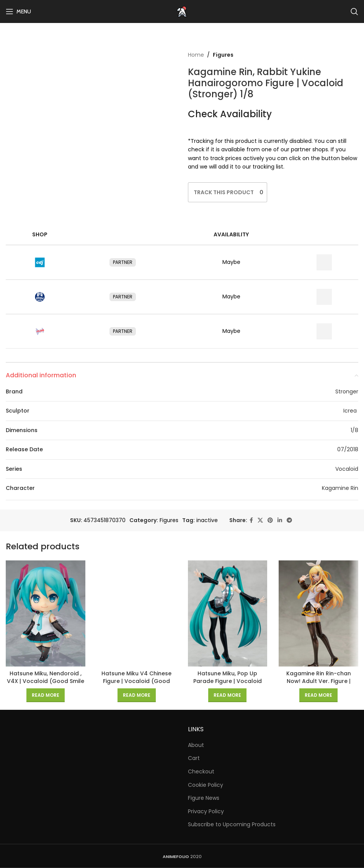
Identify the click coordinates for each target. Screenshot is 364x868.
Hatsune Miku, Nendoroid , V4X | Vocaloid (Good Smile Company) (46, 681)
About (196, 745)
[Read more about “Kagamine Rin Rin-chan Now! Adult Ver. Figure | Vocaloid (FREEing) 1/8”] (318, 695)
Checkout (201, 772)
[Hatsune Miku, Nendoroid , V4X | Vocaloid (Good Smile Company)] (46, 613)
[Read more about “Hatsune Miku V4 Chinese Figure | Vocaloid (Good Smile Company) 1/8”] (137, 695)
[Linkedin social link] (280, 520)
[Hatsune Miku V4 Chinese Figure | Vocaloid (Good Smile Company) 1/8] (137, 613)
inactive (207, 520)
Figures (223, 55)
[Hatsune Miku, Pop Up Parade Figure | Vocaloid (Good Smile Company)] (228, 613)
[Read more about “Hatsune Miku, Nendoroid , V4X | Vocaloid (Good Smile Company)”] (46, 695)
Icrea (351, 411)
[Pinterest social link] (270, 520)
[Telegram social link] (289, 520)
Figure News (204, 798)
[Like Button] (224, 192)
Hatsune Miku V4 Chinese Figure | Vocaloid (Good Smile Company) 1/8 (136, 681)
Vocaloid (347, 469)
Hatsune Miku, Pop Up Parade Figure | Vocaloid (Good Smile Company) (228, 681)
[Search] (354, 11)
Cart (194, 758)
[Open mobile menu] (18, 11)
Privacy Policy (206, 811)
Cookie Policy (206, 785)
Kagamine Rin (340, 488)
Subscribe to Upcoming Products (232, 825)
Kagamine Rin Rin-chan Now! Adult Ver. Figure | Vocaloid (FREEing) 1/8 (319, 681)
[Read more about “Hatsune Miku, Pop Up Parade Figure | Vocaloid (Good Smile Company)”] (227, 695)
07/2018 (348, 449)
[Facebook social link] (251, 520)
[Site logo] (182, 11)
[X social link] (260, 520)
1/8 (354, 430)
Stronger (347, 391)
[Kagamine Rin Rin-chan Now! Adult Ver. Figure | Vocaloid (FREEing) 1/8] (318, 613)
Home (196, 55)
